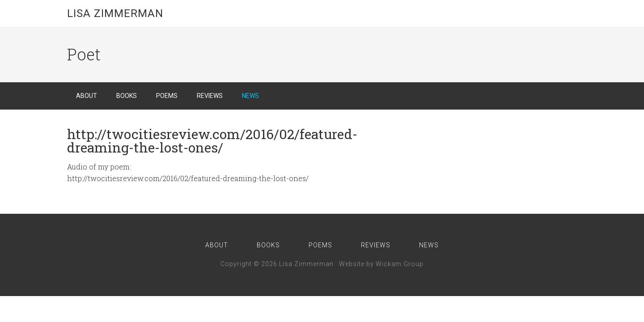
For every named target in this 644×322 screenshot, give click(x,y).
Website (352, 264)
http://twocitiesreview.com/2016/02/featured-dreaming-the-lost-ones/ (212, 141)
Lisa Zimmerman (115, 13)
